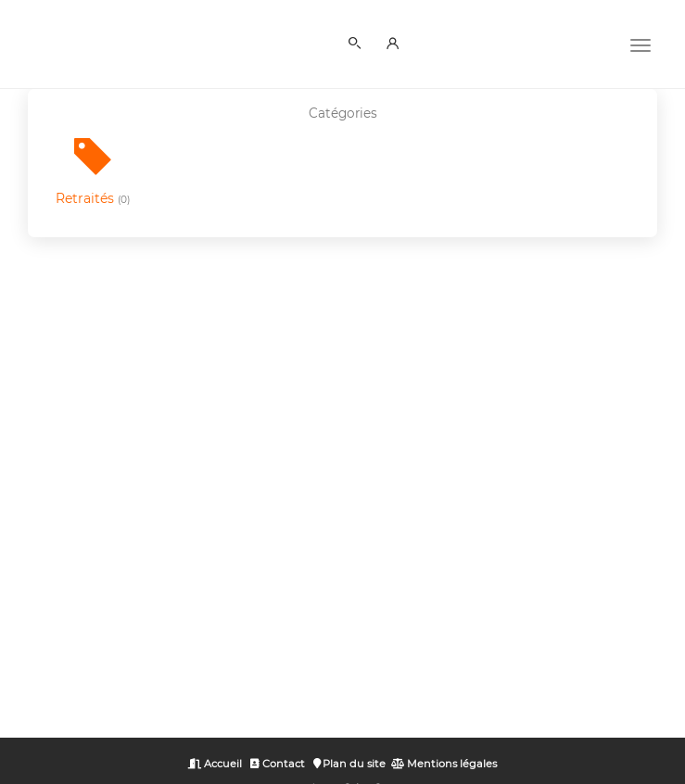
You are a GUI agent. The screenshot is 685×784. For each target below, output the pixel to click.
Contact (278, 764)
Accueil (215, 764)
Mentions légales (444, 764)
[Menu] (641, 44)
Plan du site (350, 764)
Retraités (93, 199)
